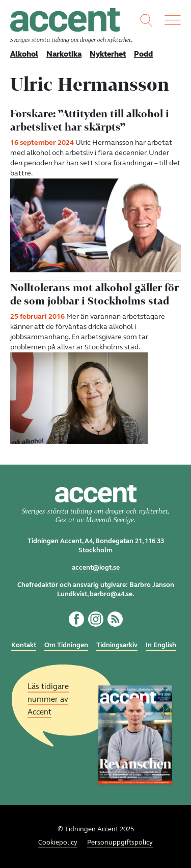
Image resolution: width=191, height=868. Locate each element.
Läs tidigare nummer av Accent (48, 699)
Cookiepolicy (58, 843)
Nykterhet (108, 54)
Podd (143, 54)
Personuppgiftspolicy (120, 843)
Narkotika (64, 54)
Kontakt (24, 645)
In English (161, 645)
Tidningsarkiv (117, 645)
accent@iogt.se (96, 568)
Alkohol (24, 54)
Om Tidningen (66, 645)
